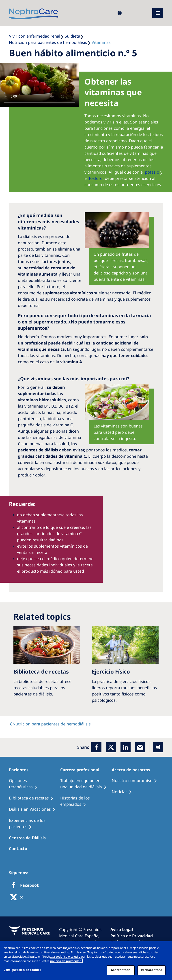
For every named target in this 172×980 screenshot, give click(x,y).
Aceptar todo (121, 970)
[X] (18, 898)
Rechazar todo (152, 970)
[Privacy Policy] (134, 936)
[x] (111, 747)
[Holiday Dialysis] (34, 809)
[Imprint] (124, 929)
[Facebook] (96, 747)
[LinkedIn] (126, 747)
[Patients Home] (21, 770)
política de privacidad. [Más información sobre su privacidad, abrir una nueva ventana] (66, 961)
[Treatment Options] (35, 784)
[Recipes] (33, 798)
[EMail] (140, 747)
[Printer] (158, 747)
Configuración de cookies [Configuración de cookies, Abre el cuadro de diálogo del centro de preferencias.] (22, 970)
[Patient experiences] (35, 824)
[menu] (158, 13)
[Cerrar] (165, 948)
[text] (50, 724)
